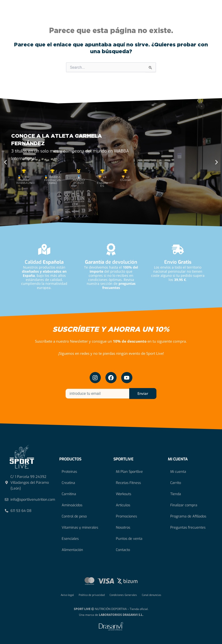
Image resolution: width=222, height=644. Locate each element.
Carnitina (69, 494)
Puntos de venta (129, 539)
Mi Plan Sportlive (129, 472)
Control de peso (74, 516)
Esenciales (70, 539)
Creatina (68, 483)
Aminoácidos (72, 505)
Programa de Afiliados (188, 516)
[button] (5, 162)
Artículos (123, 505)
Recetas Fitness (128, 483)
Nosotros (123, 527)
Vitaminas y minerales (80, 527)
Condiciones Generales (123, 595)
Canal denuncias (152, 595)
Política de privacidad (92, 595)
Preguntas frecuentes (188, 527)
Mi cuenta (178, 472)
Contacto (123, 550)
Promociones (126, 516)
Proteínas (69, 472)
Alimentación (72, 550)
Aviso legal (67, 595)
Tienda (176, 494)
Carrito (176, 483)
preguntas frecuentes (119, 286)
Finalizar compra (184, 505)
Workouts (124, 494)
